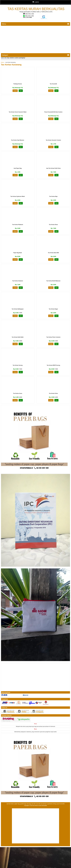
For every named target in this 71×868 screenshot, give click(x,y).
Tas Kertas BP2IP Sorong (53, 365)
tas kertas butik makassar (53, 281)
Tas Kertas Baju (53, 196)
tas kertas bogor (53, 309)
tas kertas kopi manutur (18, 140)
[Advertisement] (35, 39)
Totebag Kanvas (18, 84)
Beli (21, 91)
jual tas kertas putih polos (53, 168)
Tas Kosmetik (53, 84)
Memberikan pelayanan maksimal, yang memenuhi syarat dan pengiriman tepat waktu (35, 732)
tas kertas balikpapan (18, 309)
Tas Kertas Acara (18, 393)
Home (2, 62)
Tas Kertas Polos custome (53, 337)
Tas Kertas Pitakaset (18, 225)
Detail (15, 91)
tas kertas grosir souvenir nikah (18, 112)
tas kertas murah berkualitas (36, 9)
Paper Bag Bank (18, 253)
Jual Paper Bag (18, 168)
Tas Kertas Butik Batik (18, 337)
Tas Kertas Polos (53, 393)
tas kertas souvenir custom (53, 140)
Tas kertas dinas (53, 225)
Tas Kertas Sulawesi (18, 281)
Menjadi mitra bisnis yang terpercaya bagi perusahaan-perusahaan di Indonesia (35, 726)
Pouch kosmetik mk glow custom (53, 112)
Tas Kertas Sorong (18, 365)
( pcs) (35, 2)
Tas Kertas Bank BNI (53, 253)
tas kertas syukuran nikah (18, 196)
